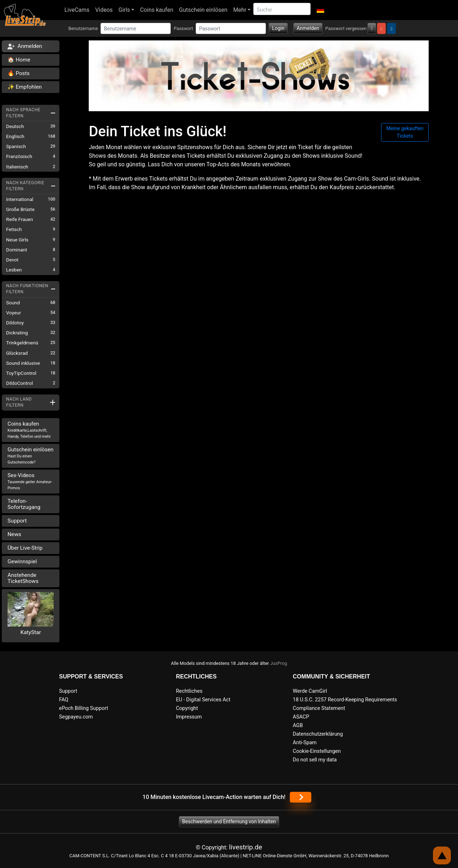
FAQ (64, 700)
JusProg (279, 663)
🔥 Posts (18, 73)
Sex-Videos (30, 481)
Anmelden (308, 28)
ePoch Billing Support (84, 708)
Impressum (189, 717)
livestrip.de (246, 847)
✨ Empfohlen (25, 87)
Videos (104, 10)
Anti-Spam (305, 743)
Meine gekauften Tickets (405, 132)
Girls (124, 10)
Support (17, 521)
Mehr (240, 10)
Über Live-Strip (25, 548)
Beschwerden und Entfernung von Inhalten (229, 822)
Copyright (187, 708)
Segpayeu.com (76, 717)
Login (278, 28)
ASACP (301, 717)
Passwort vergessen (346, 28)
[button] (320, 10)
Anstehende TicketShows (23, 578)
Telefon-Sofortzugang (24, 504)
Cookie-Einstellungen (317, 751)
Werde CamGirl (310, 691)
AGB (298, 725)
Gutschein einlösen (203, 10)
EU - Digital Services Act (203, 700)
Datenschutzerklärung (318, 734)
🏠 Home (19, 60)
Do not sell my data (315, 760)
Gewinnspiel (22, 561)
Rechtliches (189, 691)
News (14, 534)
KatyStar (31, 632)
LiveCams (77, 10)
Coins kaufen (157, 10)
